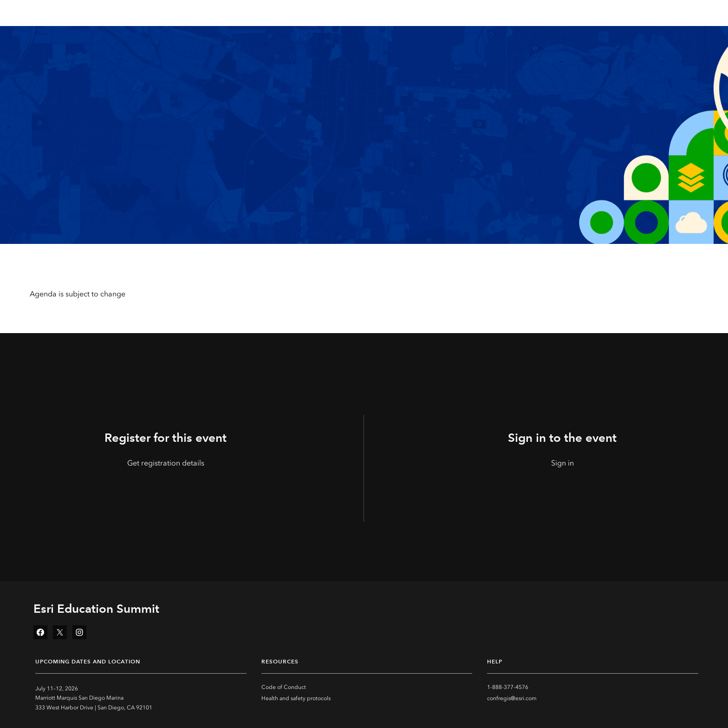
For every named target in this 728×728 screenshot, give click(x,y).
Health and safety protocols (296, 698)
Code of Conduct (284, 687)
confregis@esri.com (512, 698)
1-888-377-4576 (508, 687)
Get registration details (166, 463)
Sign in (562, 463)
